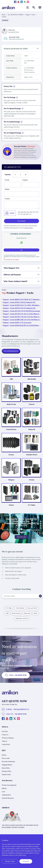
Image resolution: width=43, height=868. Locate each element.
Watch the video (21, 537)
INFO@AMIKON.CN (21, 709)
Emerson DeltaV (32, 608)
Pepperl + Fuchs (30, 15)
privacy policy (29, 228)
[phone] (21, 194)
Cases (3, 792)
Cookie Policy (6, 744)
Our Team (5, 731)
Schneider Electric (32, 455)
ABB (11, 379)
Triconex (32, 480)
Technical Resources (8, 798)
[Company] (31, 185)
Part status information (8, 762)
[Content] (21, 205)
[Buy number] (21, 175)
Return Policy (6, 768)
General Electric (11, 429)
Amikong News (6, 795)
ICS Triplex (32, 505)
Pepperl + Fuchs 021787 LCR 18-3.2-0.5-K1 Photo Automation (22, 317)
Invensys (11, 455)
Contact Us (5, 735)
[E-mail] (12, 185)
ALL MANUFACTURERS (15, 15)
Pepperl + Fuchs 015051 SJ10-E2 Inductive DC (19, 302)
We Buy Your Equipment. (9, 785)
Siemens (11, 505)
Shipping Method (7, 765)
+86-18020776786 (21, 714)
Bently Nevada (11, 404)
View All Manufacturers (11, 351)
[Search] (40, 596)
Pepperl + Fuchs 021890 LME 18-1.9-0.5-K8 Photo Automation (22, 320)
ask (21, 250)
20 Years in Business (8, 738)
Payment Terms (6, 774)
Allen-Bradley (32, 379)
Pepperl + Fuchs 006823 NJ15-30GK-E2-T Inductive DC (22, 299)
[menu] (28, 7)
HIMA (36, 613)
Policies (4, 755)
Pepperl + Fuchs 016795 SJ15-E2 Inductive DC (19, 308)
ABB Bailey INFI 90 (21, 618)
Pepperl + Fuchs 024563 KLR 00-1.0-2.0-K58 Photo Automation (22, 325)
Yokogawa (11, 480)
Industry (4, 788)
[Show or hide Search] (34, 7)
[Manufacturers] (40, 7)
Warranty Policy (7, 771)
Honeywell (32, 429)
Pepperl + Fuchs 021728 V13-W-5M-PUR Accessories (22, 311)
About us (4, 741)
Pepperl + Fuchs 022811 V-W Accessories (17, 323)
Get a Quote (22, 221)
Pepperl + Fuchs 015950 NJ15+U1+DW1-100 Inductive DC (22, 305)
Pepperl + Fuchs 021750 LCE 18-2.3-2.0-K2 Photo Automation (22, 314)
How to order (6, 758)
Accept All (26, 861)
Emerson (32, 404)
